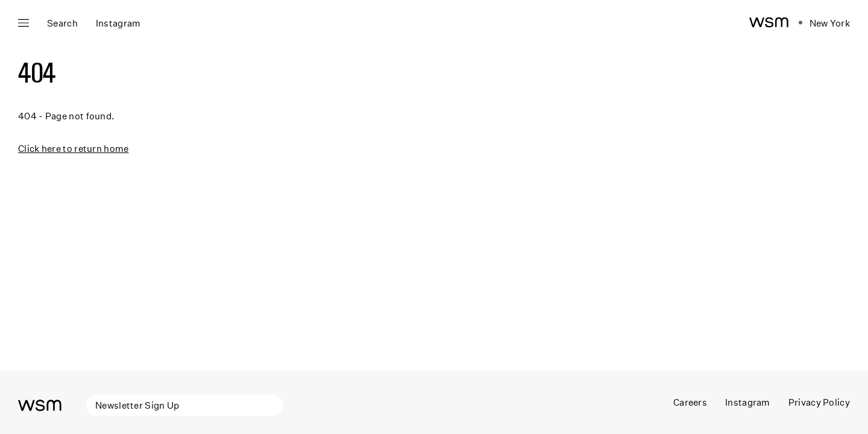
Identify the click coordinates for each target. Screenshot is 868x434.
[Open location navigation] (824, 23)
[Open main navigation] (24, 23)
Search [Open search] (62, 23)
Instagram (748, 402)
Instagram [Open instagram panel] (118, 23)
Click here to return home (74, 148)
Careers (690, 402)
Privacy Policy (819, 402)
